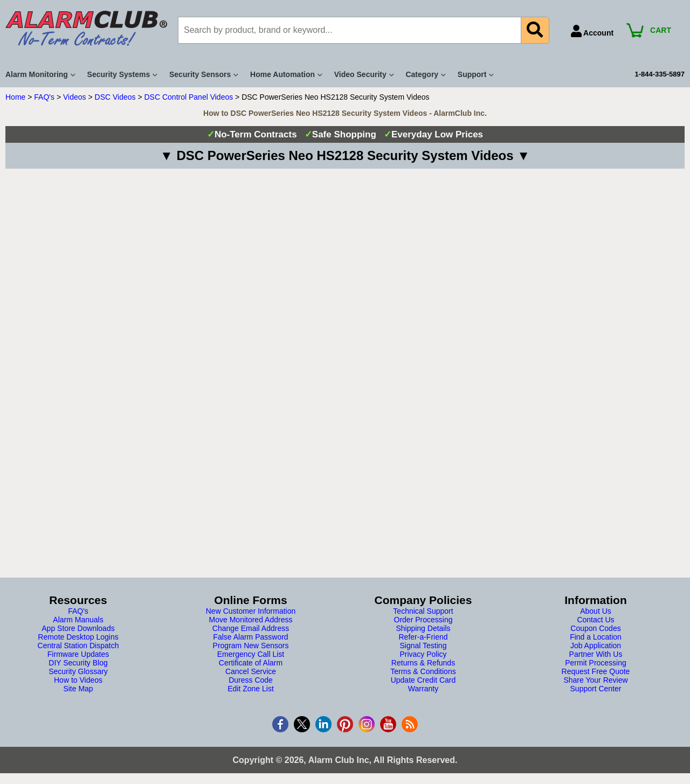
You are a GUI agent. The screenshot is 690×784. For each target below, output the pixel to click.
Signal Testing (423, 646)
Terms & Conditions (423, 671)
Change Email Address (251, 628)
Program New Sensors (251, 646)
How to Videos (78, 680)
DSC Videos (115, 97)
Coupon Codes (595, 628)
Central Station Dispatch (78, 646)
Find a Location (596, 637)
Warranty (423, 689)
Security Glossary (78, 671)
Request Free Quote (596, 671)
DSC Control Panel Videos (189, 97)
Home (15, 97)
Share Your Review (595, 680)
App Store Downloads (78, 628)
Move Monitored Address (251, 620)
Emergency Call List (251, 654)
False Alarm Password (250, 637)
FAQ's (44, 97)
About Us (596, 611)
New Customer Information (251, 611)
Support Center (596, 689)
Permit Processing (596, 663)
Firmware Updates (78, 654)
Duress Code (251, 680)
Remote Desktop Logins (78, 637)
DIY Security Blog (78, 663)
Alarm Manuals (78, 620)
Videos (75, 97)
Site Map (78, 689)
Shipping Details (423, 628)
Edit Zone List (251, 689)
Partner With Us (596, 654)
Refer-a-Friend (423, 637)
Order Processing (423, 620)
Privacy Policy (423, 654)
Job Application (596, 646)
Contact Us (595, 620)
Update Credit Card (423, 680)
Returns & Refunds (423, 663)
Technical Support (423, 611)
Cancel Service (251, 671)
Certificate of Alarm (251, 663)
